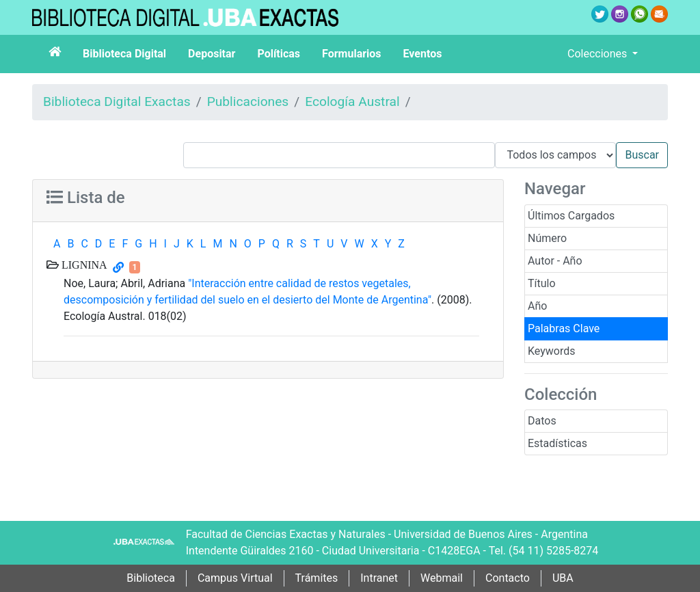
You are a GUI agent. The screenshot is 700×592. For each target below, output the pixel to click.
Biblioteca (151, 578)
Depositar (212, 54)
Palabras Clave (564, 328)
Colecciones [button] (598, 54)
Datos (542, 421)
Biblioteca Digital (124, 54)
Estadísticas (557, 443)
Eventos (423, 54)
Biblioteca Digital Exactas (117, 102)
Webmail (442, 578)
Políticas (279, 54)
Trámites (317, 578)
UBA (563, 578)
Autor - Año (555, 261)
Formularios (351, 54)
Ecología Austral (352, 102)
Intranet (379, 578)
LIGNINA (83, 265)
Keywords (552, 351)
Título (542, 283)
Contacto (508, 578)
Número (547, 238)
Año (537, 306)
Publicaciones (248, 102)
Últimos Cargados (571, 216)
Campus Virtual (235, 578)
